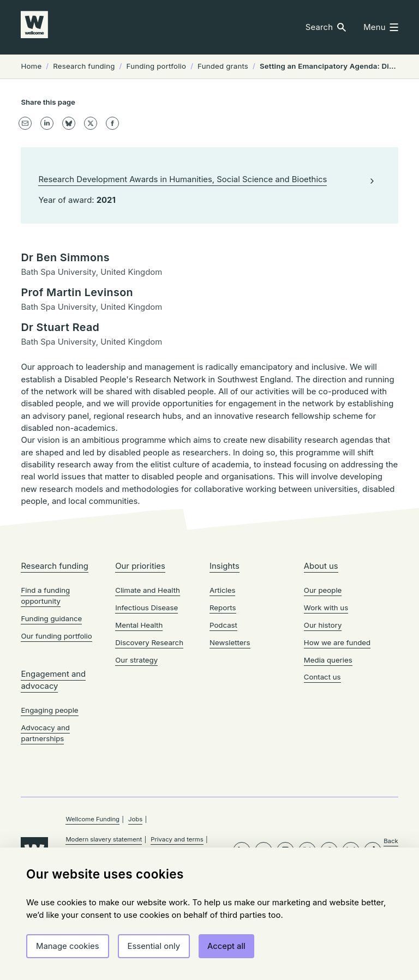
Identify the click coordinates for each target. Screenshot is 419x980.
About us (321, 642)
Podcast (223, 701)
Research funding (55, 642)
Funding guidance (51, 694)
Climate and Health (148, 666)
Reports (223, 683)
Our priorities (140, 642)
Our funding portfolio (56, 712)
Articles (222, 666)
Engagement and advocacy (53, 756)
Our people (323, 666)
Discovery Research (149, 718)
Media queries (328, 736)
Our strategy (136, 736)
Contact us (322, 753)
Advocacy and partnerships (45, 809)
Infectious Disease (146, 683)
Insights (225, 642)
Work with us (326, 683)
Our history (323, 701)
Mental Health (139, 701)
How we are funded (337, 718)
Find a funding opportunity (45, 671)
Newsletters (230, 718)
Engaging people (49, 786)
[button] (326, 28)
